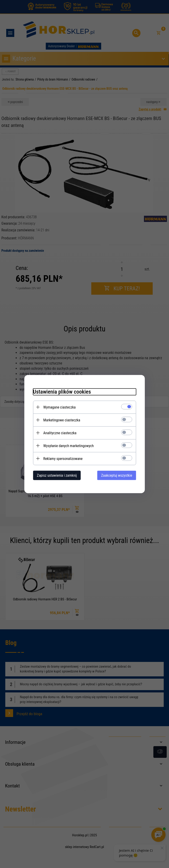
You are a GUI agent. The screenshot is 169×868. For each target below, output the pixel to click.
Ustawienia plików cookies (61, 392)
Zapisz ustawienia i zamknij (56, 475)
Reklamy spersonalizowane (62, 458)
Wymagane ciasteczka (58, 407)
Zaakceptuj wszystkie (118, 475)
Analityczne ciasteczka (59, 433)
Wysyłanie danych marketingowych (67, 446)
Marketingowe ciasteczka (60, 420)
